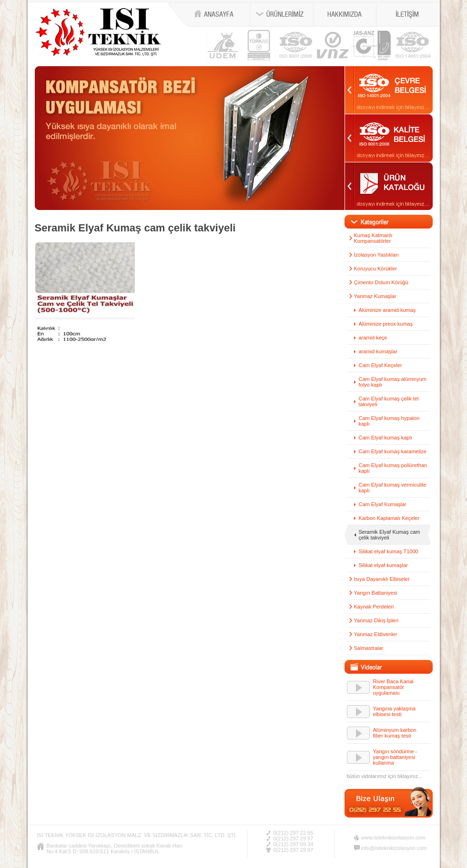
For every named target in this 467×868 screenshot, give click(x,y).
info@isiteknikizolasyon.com (394, 848)
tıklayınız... (410, 776)
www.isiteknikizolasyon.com (393, 838)
